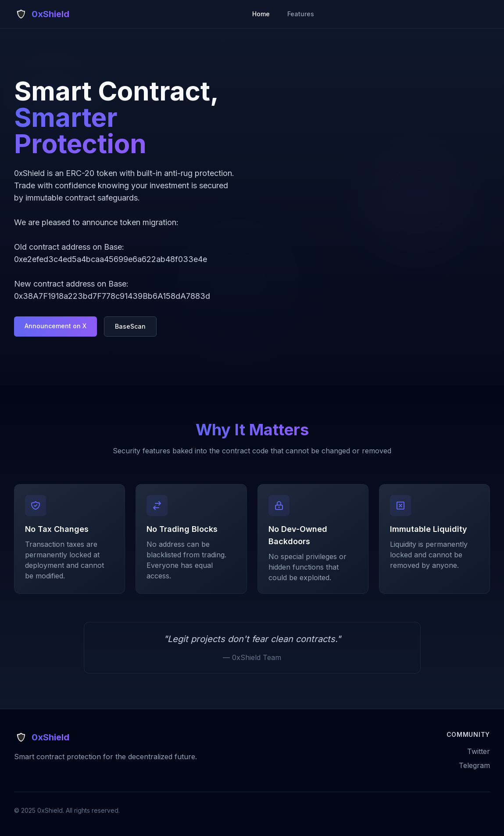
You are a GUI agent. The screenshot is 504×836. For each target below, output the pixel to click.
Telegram (474, 765)
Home (261, 14)
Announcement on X (55, 326)
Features (301, 14)
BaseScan (130, 326)
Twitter (479, 751)
